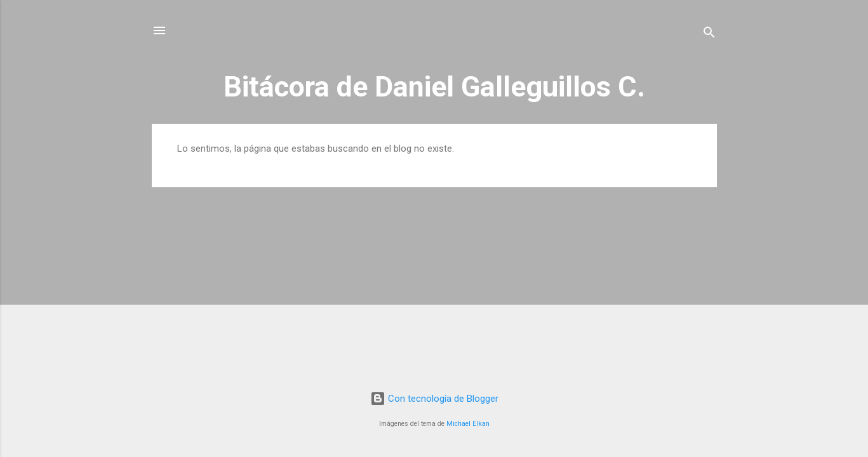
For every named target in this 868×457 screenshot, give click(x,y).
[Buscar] (709, 35)
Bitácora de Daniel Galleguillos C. (434, 87)
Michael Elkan (468, 424)
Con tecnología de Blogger (434, 399)
